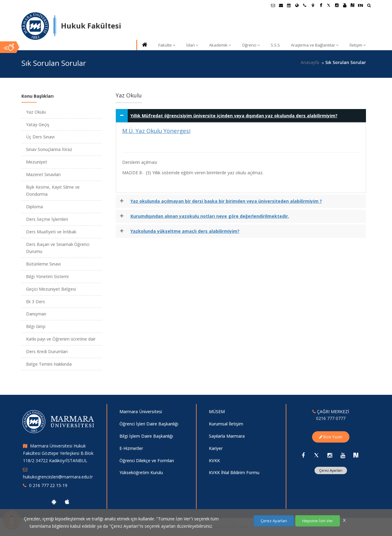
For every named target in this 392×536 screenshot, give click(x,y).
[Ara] (369, 6)
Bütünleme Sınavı (43, 264)
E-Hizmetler (131, 448)
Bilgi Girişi (36, 326)
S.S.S (275, 45)
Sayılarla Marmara (227, 436)
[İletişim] (305, 5)
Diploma (34, 207)
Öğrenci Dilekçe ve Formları (147, 461)
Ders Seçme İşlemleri (47, 219)
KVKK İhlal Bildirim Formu (234, 472)
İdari (192, 45)
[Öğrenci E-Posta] (273, 5)
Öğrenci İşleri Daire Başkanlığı (149, 424)
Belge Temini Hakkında (49, 364)
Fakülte (167, 45)
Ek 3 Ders (36, 302)
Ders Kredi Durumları (47, 351)
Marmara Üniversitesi (141, 411)
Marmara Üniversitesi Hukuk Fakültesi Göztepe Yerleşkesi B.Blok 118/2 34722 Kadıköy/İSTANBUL (58, 453)
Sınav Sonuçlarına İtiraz (49, 149)
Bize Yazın (331, 437)
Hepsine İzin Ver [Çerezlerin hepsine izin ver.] (318, 521)
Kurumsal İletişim (226, 424)
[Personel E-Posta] (281, 5)
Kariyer (216, 448)
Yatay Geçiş (38, 125)
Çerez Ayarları (331, 470)
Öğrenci (251, 45)
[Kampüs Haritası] (313, 5)
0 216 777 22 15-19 (48, 485)
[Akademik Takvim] (289, 5)
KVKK (214, 461)
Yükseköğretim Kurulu (141, 472)
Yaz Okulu (36, 112)
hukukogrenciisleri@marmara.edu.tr (58, 477)
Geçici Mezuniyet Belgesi (51, 289)
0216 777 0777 (331, 418)
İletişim (358, 45)
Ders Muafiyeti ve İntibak (51, 232)
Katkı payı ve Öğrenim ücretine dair (61, 339)
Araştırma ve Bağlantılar (315, 45)
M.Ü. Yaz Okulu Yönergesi (156, 131)
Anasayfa (310, 62)
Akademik (220, 45)
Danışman (36, 314)
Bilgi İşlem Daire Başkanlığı (146, 436)
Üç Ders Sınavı (40, 137)
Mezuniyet (37, 162)
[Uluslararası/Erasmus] (297, 5)
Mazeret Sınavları (43, 174)
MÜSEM (217, 411)
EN (360, 5)
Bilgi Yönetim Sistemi (47, 276)
